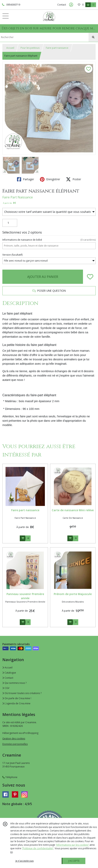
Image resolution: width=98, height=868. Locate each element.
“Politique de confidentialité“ (38, 848)
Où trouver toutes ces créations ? (22, 693)
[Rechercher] (93, 37)
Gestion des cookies (14, 739)
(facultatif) (12, 255)
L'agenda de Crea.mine (16, 703)
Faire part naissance (57, 48)
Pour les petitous (30, 48)
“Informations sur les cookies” (72, 845)
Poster (73, 179)
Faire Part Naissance (18, 197)
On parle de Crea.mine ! (17, 698)
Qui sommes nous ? (14, 683)
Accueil (10, 48)
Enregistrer (50, 179)
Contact (62, 5)
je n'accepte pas (24, 861)
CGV (6, 688)
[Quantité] (10, 223)
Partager (25, 179)
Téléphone (10, 777)
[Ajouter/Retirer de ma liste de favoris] (90, 277)
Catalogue (9, 673)
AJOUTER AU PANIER (43, 277)
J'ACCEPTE (74, 861)
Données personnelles (15, 744)
